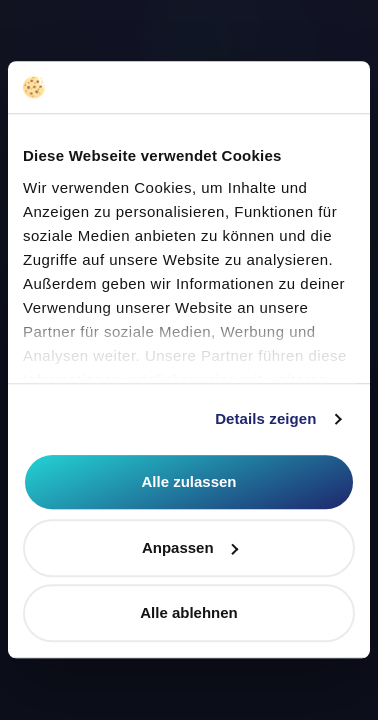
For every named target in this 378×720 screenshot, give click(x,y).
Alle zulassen (188, 482)
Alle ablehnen (189, 613)
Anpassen (190, 547)
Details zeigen (265, 418)
